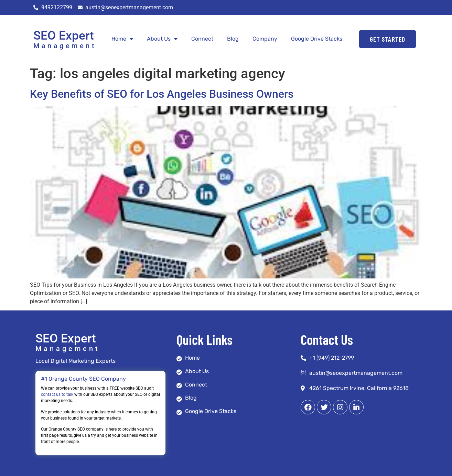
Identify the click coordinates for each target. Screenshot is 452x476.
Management (65, 46)
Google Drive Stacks (317, 39)
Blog (233, 39)
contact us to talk (57, 394)
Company (265, 39)
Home (122, 39)
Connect (202, 39)
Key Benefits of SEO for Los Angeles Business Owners (162, 94)
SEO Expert (64, 36)
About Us (162, 39)
